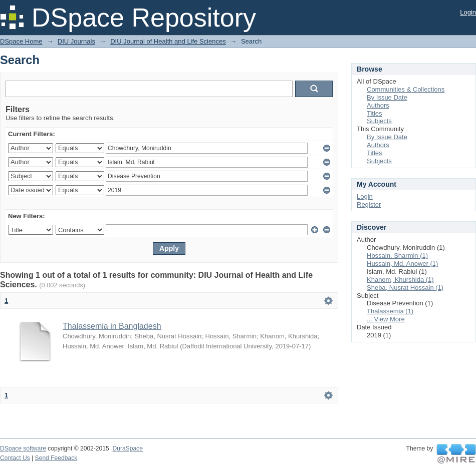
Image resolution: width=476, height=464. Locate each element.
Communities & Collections (406, 89)
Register (369, 204)
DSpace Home (21, 41)
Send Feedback (56, 458)
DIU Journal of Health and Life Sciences (168, 41)
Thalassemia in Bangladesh (112, 326)
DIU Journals (76, 41)
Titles (375, 113)
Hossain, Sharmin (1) (397, 256)
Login (468, 12)
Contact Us (15, 458)
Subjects (379, 121)
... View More (386, 319)
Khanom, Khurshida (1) (400, 280)
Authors (378, 105)
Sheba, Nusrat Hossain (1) (405, 288)
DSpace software (23, 448)
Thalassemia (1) (390, 311)
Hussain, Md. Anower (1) (402, 264)
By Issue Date (387, 97)
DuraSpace (127, 448)
